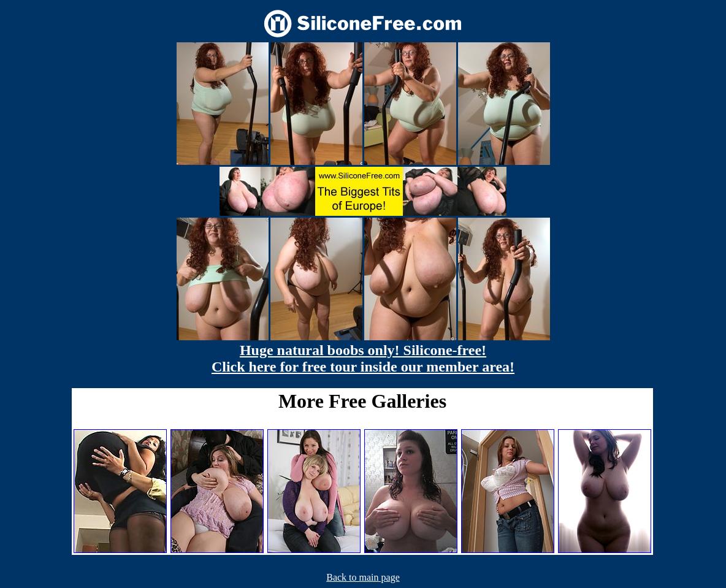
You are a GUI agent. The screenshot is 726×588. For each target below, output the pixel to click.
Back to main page (363, 577)
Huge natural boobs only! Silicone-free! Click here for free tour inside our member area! (363, 358)
